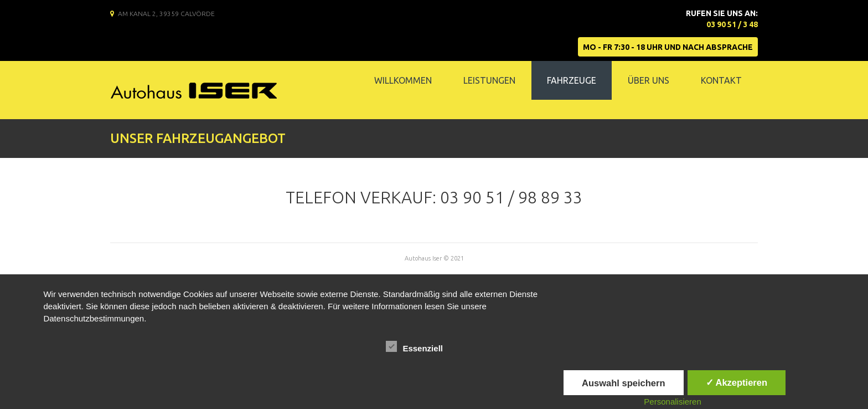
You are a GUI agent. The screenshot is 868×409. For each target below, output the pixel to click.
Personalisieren (672, 402)
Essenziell (414, 347)
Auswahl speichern (623, 383)
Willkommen (403, 80)
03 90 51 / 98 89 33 (511, 197)
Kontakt (721, 80)
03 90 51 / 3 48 (732, 24)
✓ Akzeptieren (737, 382)
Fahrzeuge (572, 80)
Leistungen (489, 80)
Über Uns (649, 80)
